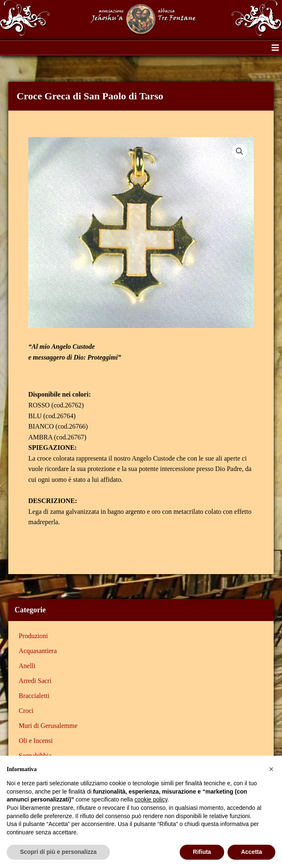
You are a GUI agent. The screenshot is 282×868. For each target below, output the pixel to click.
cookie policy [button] (151, 799)
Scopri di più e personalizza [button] (58, 852)
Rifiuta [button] (202, 852)
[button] (275, 48)
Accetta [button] (251, 852)
